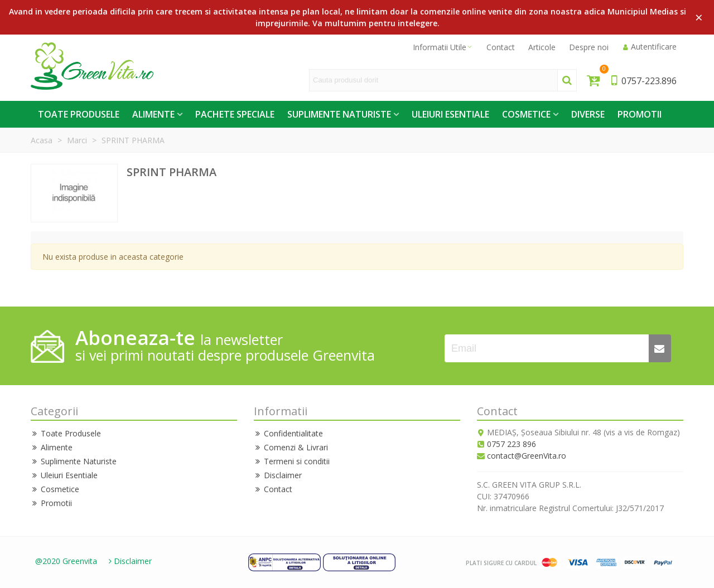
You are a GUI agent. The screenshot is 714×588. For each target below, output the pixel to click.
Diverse (588, 114)
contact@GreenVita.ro (527, 456)
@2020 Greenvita (66, 561)
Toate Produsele (79, 114)
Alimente (153, 114)
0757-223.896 (643, 81)
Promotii (640, 114)
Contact (273, 489)
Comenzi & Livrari (291, 447)
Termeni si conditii (292, 461)
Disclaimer (278, 475)
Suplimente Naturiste (339, 114)
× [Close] (699, 17)
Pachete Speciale (235, 114)
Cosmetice (526, 114)
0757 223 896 (512, 444)
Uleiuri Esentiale (450, 114)
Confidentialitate (288, 433)
